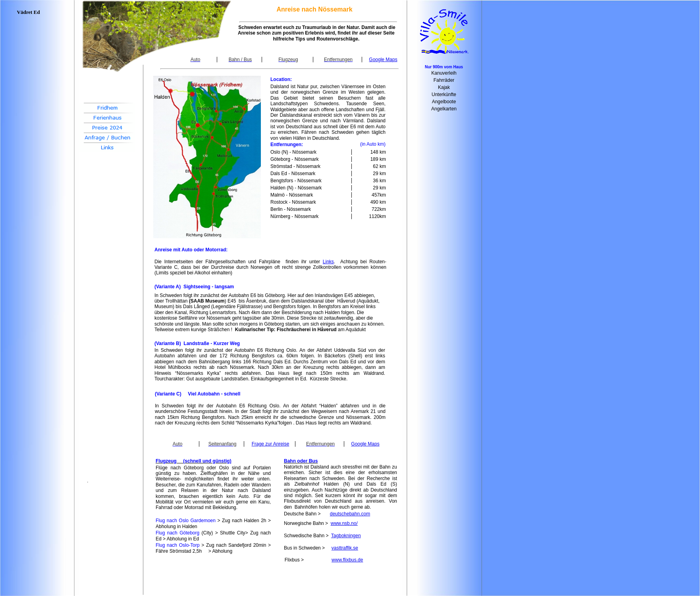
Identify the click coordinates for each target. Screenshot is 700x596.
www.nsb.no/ (344, 523)
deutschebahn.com (350, 514)
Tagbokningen (346, 536)
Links (328, 262)
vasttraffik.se (345, 548)
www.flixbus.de (347, 560)
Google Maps (383, 60)
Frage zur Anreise (271, 444)
